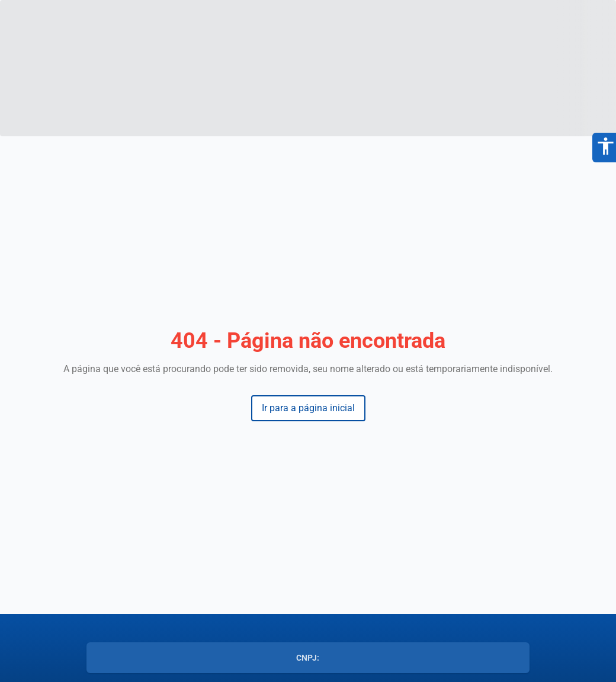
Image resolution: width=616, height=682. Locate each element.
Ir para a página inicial (308, 408)
